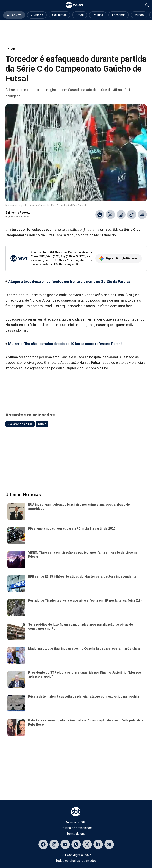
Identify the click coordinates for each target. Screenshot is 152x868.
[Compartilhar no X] (110, 215)
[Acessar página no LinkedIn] (98, 844)
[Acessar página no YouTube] (65, 844)
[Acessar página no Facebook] (43, 844)
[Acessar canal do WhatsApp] (76, 844)
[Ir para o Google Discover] (142, 215)
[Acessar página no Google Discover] (109, 844)
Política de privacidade (76, 828)
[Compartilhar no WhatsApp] (100, 215)
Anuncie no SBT (76, 822)
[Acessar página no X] (87, 844)
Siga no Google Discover (119, 258)
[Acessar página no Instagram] (54, 844)
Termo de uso (76, 834)
